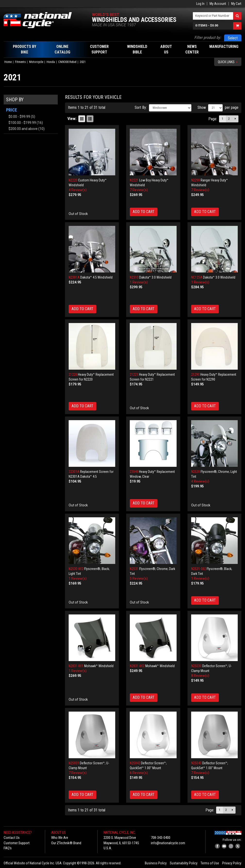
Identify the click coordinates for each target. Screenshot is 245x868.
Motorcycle (36, 62)
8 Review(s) (200, 676)
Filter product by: (208, 38)
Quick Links (228, 62)
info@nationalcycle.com (168, 843)
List (90, 119)
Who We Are (60, 838)
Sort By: (141, 107)
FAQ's (8, 848)
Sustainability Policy (184, 863)
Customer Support (17, 843)
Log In (200, 4)
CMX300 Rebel (67, 62)
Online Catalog (62, 49)
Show (202, 107)
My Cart (236, 4)
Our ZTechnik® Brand (66, 843)
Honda (51, 62)
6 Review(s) (139, 773)
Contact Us (12, 838)
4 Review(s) (78, 190)
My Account (218, 4)
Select (233, 38)
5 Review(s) (139, 579)
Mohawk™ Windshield (99, 666)
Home (8, 62)
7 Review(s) (139, 190)
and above (23, 129)
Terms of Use (210, 863)
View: (72, 119)
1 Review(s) (139, 282)
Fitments (20, 62)
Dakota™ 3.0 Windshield (155, 277)
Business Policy (156, 863)
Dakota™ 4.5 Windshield (96, 277)
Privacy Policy (232, 863)
